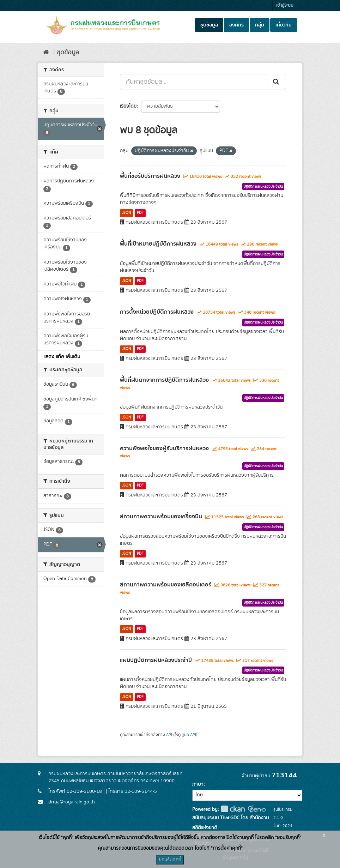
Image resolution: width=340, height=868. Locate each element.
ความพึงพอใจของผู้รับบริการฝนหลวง (164, 448)
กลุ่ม (260, 25)
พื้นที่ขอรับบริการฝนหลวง (150, 176)
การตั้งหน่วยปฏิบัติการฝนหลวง (157, 312)
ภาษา (198, 784)
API (169, 735)
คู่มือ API (189, 735)
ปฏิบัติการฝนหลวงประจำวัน (263, 187)
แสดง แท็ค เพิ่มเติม (62, 357)
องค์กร (236, 25)
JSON (126, 213)
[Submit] (277, 82)
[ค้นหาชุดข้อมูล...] (194, 82)
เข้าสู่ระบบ (285, 5)
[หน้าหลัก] (46, 53)
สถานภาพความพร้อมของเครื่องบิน (161, 517)
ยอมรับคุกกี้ (170, 860)
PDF (140, 213)
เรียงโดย (128, 106)
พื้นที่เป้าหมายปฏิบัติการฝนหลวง (158, 244)
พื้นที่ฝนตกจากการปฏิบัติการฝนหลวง (164, 380)
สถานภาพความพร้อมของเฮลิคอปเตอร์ (166, 585)
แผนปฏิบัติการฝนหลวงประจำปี (156, 660)
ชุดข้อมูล (209, 25)
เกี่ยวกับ (284, 25)
